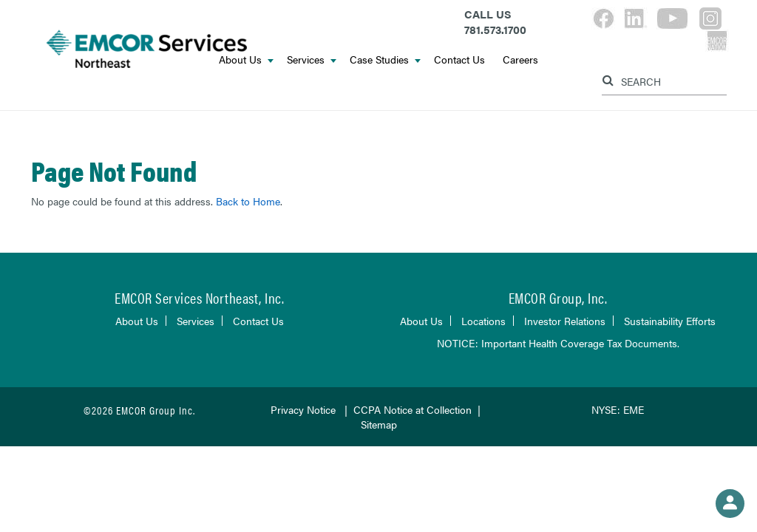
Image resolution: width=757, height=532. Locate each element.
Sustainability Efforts (670, 321)
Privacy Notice (303, 409)
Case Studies (385, 59)
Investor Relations (565, 321)
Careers (520, 59)
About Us (137, 321)
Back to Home (248, 201)
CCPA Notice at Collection (413, 409)
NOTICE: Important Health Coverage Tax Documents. (558, 343)
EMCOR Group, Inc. (558, 297)
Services (312, 59)
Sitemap (379, 424)
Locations (483, 321)
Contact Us (459, 59)
